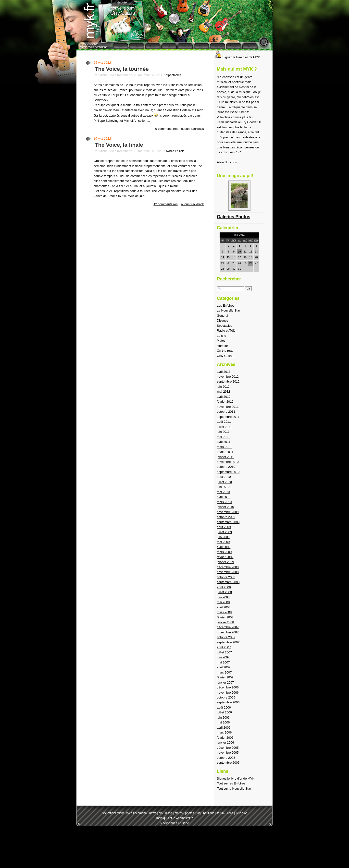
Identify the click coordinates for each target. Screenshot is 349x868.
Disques (223, 320)
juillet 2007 (224, 652)
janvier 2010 (225, 507)
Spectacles (174, 75)
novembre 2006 (228, 693)
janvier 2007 (225, 682)
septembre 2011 (228, 417)
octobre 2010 (226, 467)
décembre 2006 (228, 687)
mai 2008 (223, 602)
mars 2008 (224, 612)
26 (251, 263)
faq (199, 813)
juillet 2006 (224, 712)
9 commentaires (167, 129)
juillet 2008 (224, 592)
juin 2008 (223, 597)
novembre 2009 (228, 512)
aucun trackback (193, 129)
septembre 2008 (228, 582)
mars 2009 (224, 552)
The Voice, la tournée (122, 69)
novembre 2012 (228, 377)
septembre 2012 (228, 381)
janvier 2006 (225, 742)
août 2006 (224, 707)
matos (179, 813)
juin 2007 (223, 657)
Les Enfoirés (226, 306)
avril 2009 (224, 547)
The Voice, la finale (119, 145)
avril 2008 (224, 607)
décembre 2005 (228, 748)
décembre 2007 (228, 627)
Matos (221, 341)
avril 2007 (224, 667)
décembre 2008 (228, 567)
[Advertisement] (174, 844)
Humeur (223, 346)
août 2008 (224, 587)
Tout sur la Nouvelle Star (234, 789)
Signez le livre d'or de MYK (237, 57)
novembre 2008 (228, 572)
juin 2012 (223, 387)
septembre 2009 (228, 522)
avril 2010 (224, 497)
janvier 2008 (225, 622)
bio (161, 813)
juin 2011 (223, 432)
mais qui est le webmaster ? (175, 818)
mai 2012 (224, 392)
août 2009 (224, 527)
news (153, 813)
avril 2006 (224, 728)
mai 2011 (223, 437)
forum (221, 813)
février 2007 (225, 677)
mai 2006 (223, 722)
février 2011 (225, 452)
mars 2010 (224, 502)
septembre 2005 (228, 763)
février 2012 (225, 402)
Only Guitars (226, 356)
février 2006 (225, 738)
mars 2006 (224, 732)
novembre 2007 (228, 632)
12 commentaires (165, 204)
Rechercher (229, 279)
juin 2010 (223, 487)
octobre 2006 (226, 697)
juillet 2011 (224, 427)
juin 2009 (223, 537)
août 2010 (224, 477)
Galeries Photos (234, 217)
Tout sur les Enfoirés (231, 783)
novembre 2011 (228, 407)
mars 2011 (224, 447)
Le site (222, 336)
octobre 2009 (226, 517)
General (223, 316)
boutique (209, 813)
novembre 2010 (228, 462)
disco (169, 813)
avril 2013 (224, 372)
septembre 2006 (228, 702)
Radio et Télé (175, 151)
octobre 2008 (226, 577)
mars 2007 (224, 672)
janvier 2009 (225, 562)
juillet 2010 (224, 482)
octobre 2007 (226, 637)
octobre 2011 (226, 412)
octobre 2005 (226, 758)
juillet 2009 (224, 532)
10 (239, 252)
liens (230, 813)
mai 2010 (223, 492)
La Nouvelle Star (229, 310)
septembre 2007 (228, 642)
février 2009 (225, 557)
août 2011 (224, 422)
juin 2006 (223, 717)
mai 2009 (223, 542)
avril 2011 (224, 442)
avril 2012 (224, 397)
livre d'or (241, 813)
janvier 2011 (225, 457)
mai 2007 (223, 662)
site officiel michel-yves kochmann (124, 813)
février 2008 (225, 617)
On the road (225, 351)
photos (189, 813)
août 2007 (224, 647)
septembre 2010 (228, 472)
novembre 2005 (228, 753)
